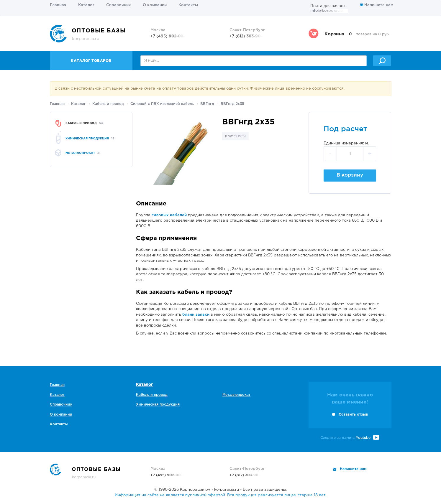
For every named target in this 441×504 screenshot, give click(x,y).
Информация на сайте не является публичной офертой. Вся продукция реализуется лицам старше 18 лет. (221, 495)
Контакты (188, 5)
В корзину (350, 175)
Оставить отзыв (353, 415)
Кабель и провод (108, 104)
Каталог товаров (91, 61)
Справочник (119, 5)
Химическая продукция (158, 405)
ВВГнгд (207, 104)
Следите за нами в (350, 438)
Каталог (86, 5)
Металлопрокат (236, 395)
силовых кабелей (169, 215)
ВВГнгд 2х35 (232, 104)
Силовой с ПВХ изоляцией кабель (162, 104)
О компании (155, 5)
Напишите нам (377, 5)
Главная (58, 5)
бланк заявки (196, 315)
